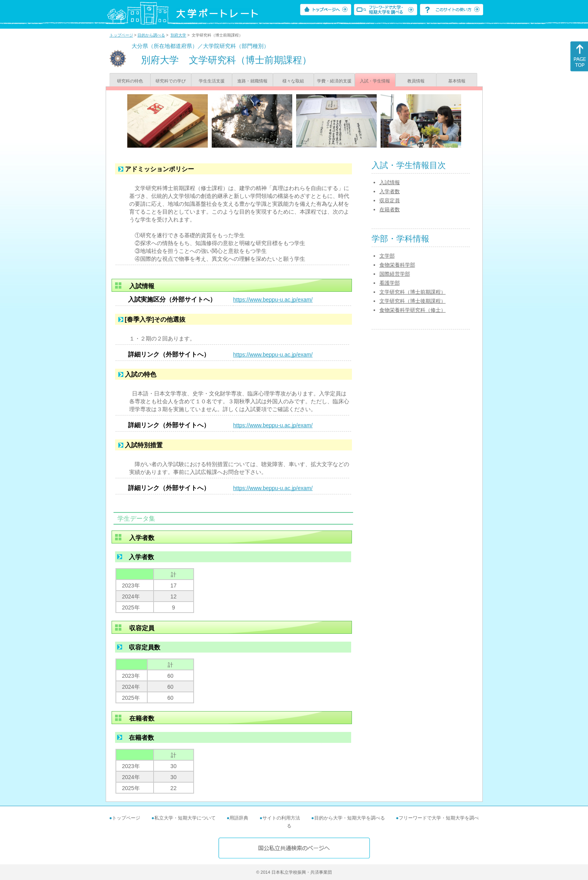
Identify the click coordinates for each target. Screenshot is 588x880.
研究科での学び (171, 81)
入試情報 (390, 182)
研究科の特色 (130, 81)
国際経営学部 (395, 274)
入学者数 (390, 191)
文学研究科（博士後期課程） (413, 301)
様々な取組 (293, 81)
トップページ (121, 35)
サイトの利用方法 (281, 818)
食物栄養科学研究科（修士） (413, 310)
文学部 (387, 256)
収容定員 (390, 200)
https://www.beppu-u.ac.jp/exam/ (273, 300)
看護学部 (390, 283)
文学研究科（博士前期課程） (413, 292)
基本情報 (457, 81)
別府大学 (178, 35)
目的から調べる (151, 35)
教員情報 (416, 81)
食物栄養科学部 (397, 265)
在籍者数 (390, 209)
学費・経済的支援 (334, 81)
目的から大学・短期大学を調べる (350, 818)
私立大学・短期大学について (185, 818)
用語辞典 (239, 818)
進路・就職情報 (252, 81)
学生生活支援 (212, 81)
